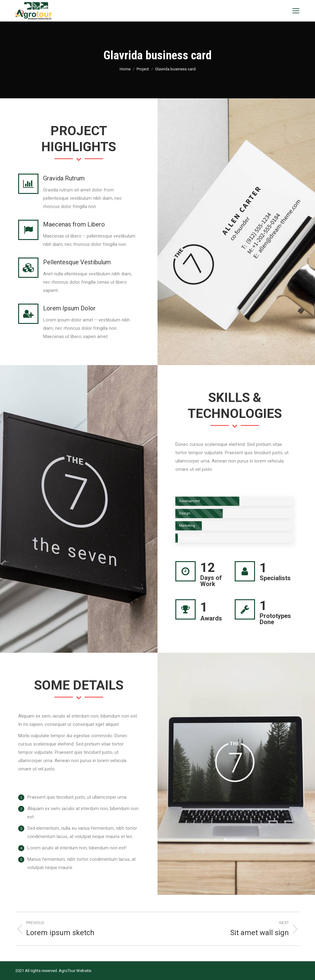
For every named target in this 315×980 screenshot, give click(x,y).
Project (143, 69)
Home (125, 69)
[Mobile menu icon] (296, 11)
